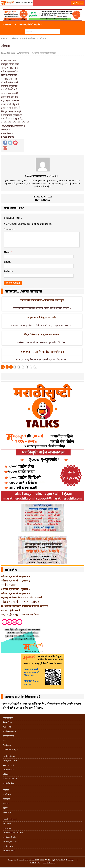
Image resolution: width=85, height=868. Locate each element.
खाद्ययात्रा (6, 803)
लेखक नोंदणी (7, 722)
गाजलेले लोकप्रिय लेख (10, 779)
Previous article (43, 197)
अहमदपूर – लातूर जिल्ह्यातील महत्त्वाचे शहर (42, 352)
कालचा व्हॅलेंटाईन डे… (12, 610)
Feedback (7, 745)
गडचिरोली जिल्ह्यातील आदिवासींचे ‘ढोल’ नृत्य (42, 300)
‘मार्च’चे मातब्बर (9, 585)
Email (8, 262)
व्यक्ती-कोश (7, 794)
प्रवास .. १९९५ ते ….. (10, 765)
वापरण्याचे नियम (8, 736)
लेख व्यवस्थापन (8, 718)
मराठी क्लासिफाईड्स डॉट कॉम (13, 833)
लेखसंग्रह (6, 790)
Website (8, 271)
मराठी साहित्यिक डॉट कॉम (11, 842)
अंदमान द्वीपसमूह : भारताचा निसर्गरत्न (20, 614)
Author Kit (7, 727)
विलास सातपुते (24, 53)
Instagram (7, 828)
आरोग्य (5, 808)
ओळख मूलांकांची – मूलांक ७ (16, 576)
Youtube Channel (10, 819)
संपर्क (5, 740)
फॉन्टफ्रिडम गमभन (9, 851)
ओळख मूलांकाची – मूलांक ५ (16, 589)
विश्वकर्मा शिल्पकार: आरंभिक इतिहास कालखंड (25, 606)
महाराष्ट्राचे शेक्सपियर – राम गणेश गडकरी (22, 597)
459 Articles (55, 176)
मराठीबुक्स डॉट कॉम (10, 837)
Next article (42, 200)
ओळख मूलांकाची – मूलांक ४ (16, 593)
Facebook (7, 824)
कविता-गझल (7, 813)
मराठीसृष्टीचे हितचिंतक (10, 761)
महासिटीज (6, 799)
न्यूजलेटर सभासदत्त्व (10, 731)
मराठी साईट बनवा (9, 770)
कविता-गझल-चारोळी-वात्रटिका (45, 53)
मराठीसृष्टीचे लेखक (9, 756)
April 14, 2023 (9, 53)
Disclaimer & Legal (10, 749)
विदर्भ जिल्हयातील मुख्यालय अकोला (42, 334)
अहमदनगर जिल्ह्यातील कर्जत (42, 317)
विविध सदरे (7, 774)
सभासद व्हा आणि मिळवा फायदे (22, 697)
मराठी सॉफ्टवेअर (8, 783)
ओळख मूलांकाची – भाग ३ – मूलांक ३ (20, 602)
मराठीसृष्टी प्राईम (8, 846)
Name (8, 252)
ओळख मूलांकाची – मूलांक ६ (15, 580)
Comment (10, 229)
